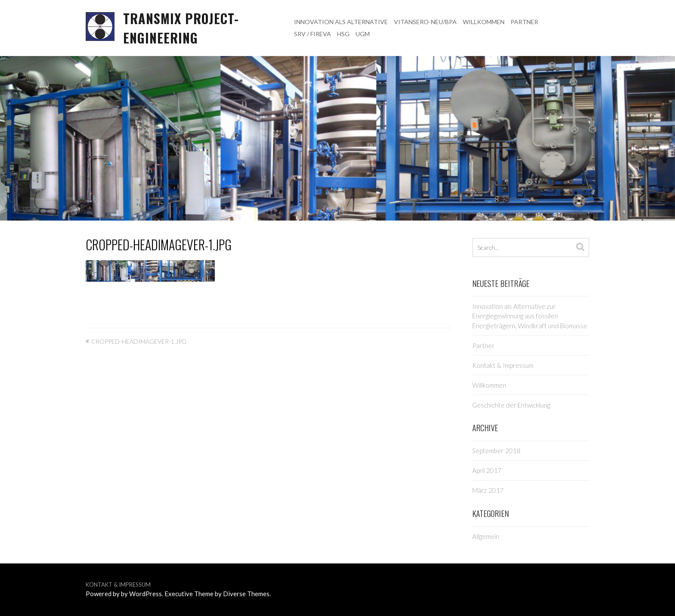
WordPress (146, 594)
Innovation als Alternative (341, 22)
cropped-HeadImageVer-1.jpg (159, 244)
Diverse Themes (246, 594)
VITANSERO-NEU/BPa (425, 22)
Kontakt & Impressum (503, 365)
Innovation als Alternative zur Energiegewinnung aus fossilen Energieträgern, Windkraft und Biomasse (530, 316)
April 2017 (487, 470)
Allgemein (486, 536)
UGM (363, 34)
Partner (524, 22)
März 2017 (488, 490)
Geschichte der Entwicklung (511, 405)
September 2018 (496, 451)
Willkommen (484, 22)
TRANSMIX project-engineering (181, 28)
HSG (343, 34)
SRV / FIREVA (313, 34)
